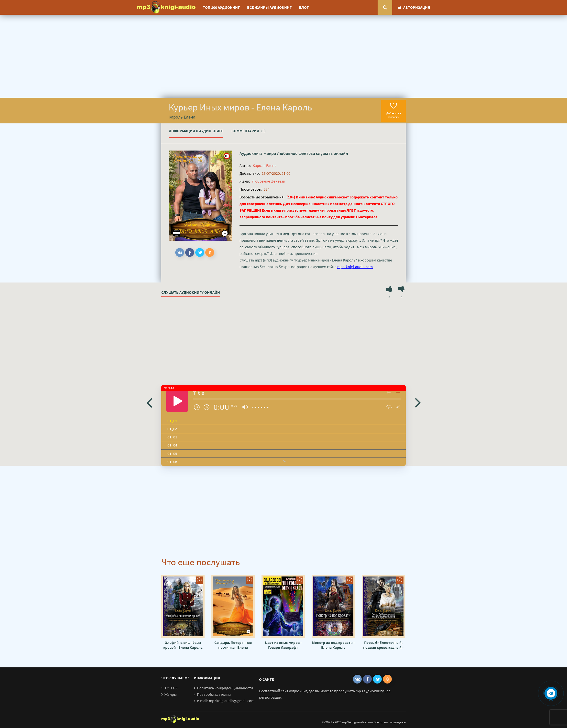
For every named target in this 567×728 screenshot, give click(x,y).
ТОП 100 (171, 688)
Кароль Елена (265, 165)
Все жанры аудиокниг (269, 7)
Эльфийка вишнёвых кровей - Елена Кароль (183, 645)
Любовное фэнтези (296, 153)
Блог (304, 7)
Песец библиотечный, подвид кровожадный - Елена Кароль (383, 645)
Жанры (171, 694)
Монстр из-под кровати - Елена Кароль (333, 645)
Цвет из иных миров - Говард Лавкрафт (283, 645)
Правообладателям (214, 694)
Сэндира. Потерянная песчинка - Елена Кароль (233, 645)
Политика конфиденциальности (225, 688)
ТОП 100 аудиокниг (221, 7)
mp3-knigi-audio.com (355, 267)
